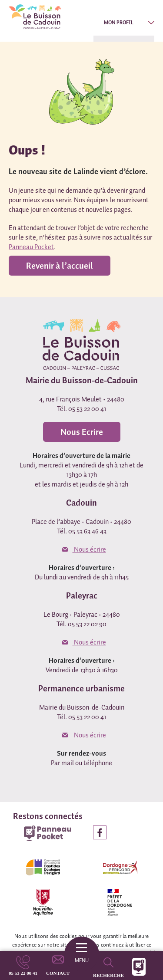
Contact (58, 973)
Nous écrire (84, 549)
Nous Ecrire (82, 432)
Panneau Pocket (31, 247)
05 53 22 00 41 (23, 973)
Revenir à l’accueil (60, 266)
